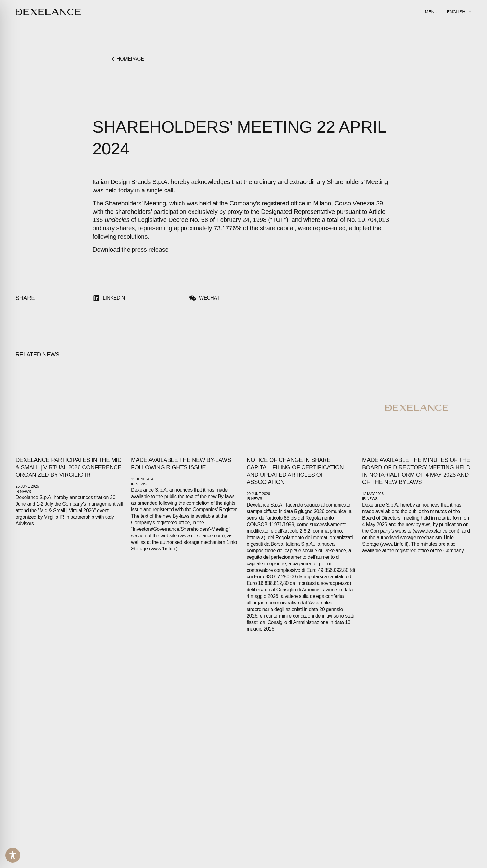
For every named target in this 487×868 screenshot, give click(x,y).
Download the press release (131, 250)
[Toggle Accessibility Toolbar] (13, 855)
